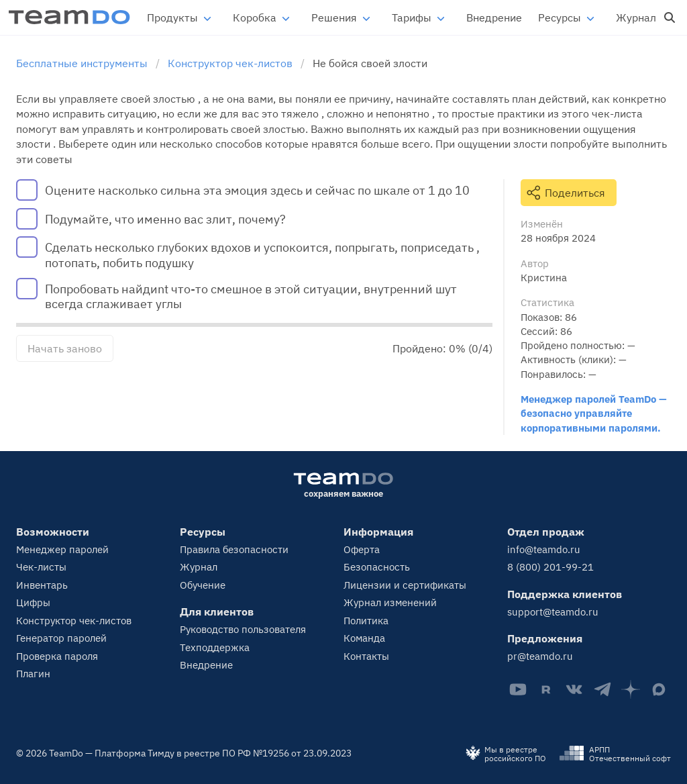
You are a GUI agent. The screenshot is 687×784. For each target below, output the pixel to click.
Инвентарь (42, 585)
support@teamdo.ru (553, 612)
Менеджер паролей (62, 549)
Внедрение (494, 17)
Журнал (636, 17)
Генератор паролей (61, 638)
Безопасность (377, 567)
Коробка (255, 17)
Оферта (362, 549)
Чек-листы (41, 567)
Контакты (366, 656)
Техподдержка (215, 647)
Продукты (172, 17)
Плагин (33, 674)
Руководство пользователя (243, 629)
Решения (334, 17)
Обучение (203, 585)
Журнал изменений (390, 602)
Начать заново (65, 348)
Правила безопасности (234, 549)
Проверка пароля (57, 656)
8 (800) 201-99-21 (550, 567)
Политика (366, 621)
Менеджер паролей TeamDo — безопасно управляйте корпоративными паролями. (594, 413)
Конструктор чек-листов (74, 621)
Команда (364, 638)
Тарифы (412, 17)
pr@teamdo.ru (540, 656)
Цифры (33, 602)
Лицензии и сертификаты (405, 585)
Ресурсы (560, 17)
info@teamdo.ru (544, 549)
